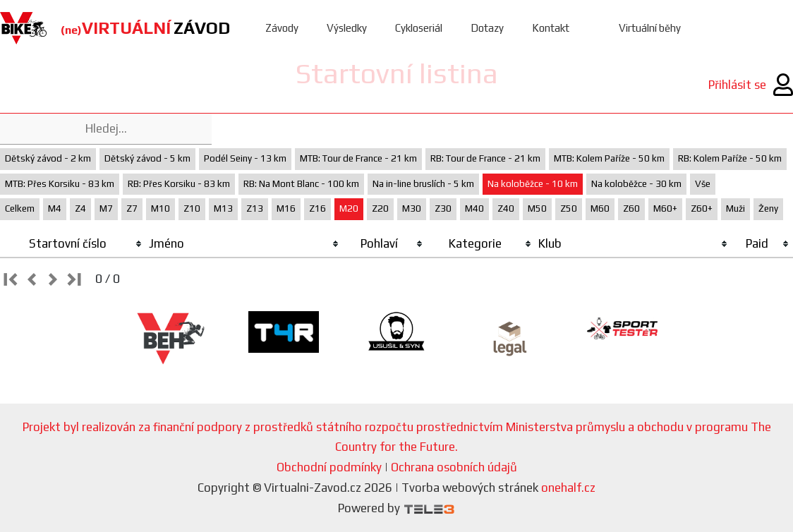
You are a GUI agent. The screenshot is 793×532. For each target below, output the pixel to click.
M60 (600, 208)
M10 (161, 208)
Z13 (255, 208)
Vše (703, 184)
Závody (282, 28)
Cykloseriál (419, 28)
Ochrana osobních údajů (454, 467)
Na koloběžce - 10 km (533, 184)
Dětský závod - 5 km (147, 158)
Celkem (20, 208)
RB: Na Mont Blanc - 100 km (301, 184)
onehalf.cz (568, 488)
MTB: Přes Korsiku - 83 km (60, 184)
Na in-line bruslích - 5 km (423, 184)
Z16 (317, 208)
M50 (537, 208)
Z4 (80, 208)
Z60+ (702, 208)
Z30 (443, 208)
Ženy (768, 208)
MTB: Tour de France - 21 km (358, 158)
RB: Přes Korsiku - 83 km (179, 184)
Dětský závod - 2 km (48, 158)
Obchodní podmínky (329, 467)
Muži (736, 208)
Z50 (569, 208)
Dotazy (487, 28)
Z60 (631, 208)
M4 (55, 208)
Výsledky (347, 28)
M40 (474, 208)
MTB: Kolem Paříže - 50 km (609, 158)
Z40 (506, 208)
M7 (106, 208)
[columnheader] (73, 244)
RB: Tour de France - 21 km (485, 158)
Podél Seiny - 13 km (245, 158)
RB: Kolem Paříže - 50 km (730, 158)
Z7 (132, 208)
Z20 (380, 208)
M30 (412, 208)
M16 (286, 208)
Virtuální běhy (650, 28)
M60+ (665, 208)
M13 (223, 208)
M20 (349, 208)
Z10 (192, 208)
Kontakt (551, 28)
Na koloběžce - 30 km (636, 184)
